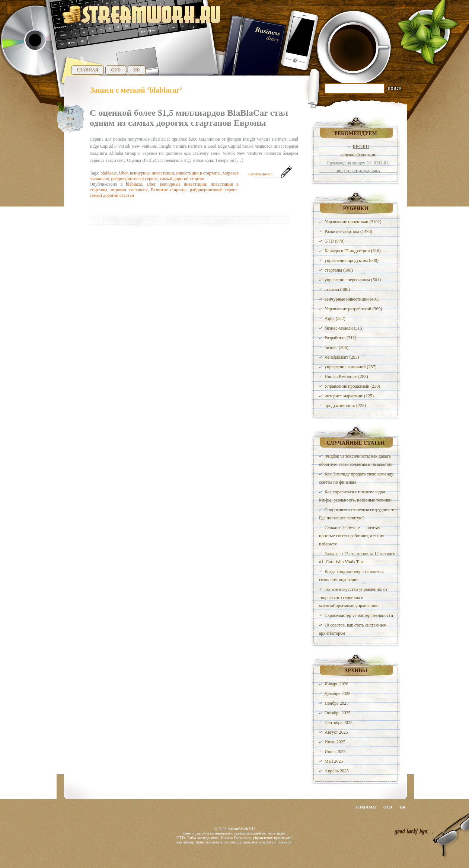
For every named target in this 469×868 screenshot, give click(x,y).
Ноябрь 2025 (337, 703)
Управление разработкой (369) (353, 309)
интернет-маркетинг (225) (349, 396)
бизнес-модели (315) (344, 328)
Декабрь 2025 (337, 694)
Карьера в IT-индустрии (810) (353, 251)
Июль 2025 (335, 742)
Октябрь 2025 (338, 713)
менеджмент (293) (342, 357)
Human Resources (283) (346, 377)
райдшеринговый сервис (134, 179)
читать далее (260, 174)
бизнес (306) (336, 347)
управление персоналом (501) (353, 280)
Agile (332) (335, 318)
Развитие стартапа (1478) (348, 231)
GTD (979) (335, 241)
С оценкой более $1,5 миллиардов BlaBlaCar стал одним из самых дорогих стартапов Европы (189, 118)
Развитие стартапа (169, 190)
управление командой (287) (351, 367)
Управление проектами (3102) (353, 222)
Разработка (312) (340, 338)
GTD (116, 70)
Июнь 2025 (335, 752)
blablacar (109, 173)
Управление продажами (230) (352, 386)
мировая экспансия (129, 190)
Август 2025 (336, 732)
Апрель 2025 (337, 771)
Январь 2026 (336, 684)
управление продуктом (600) (352, 260)
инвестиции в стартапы (199, 173)
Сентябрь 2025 (339, 723)
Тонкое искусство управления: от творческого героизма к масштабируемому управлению (353, 598)
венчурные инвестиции (152, 173)
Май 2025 (334, 761)
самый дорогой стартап (182, 179)
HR (137, 70)
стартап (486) (337, 289)
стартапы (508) (339, 270)
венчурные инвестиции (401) (352, 299)
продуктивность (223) (345, 406)
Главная (87, 70)
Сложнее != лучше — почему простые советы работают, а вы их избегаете (352, 536)
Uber (123, 173)
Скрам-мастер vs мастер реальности (359, 615)
